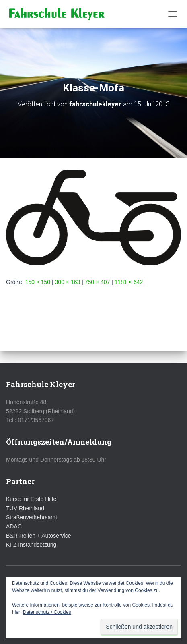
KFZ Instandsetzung (31, 545)
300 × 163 (68, 282)
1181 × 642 (129, 282)
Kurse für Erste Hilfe (31, 499)
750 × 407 (98, 282)
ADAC (14, 526)
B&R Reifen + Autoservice (38, 536)
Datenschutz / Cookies (47, 612)
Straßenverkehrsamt (32, 517)
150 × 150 (38, 282)
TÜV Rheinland (25, 508)
